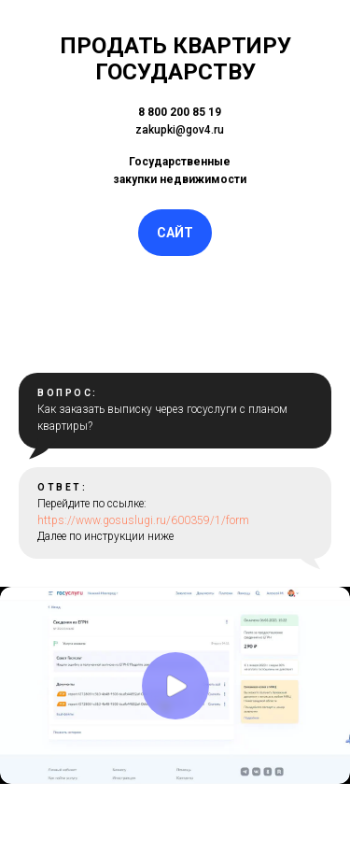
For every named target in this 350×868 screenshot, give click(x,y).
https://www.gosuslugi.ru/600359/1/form (143, 520)
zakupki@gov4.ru (180, 130)
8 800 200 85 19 (180, 112)
